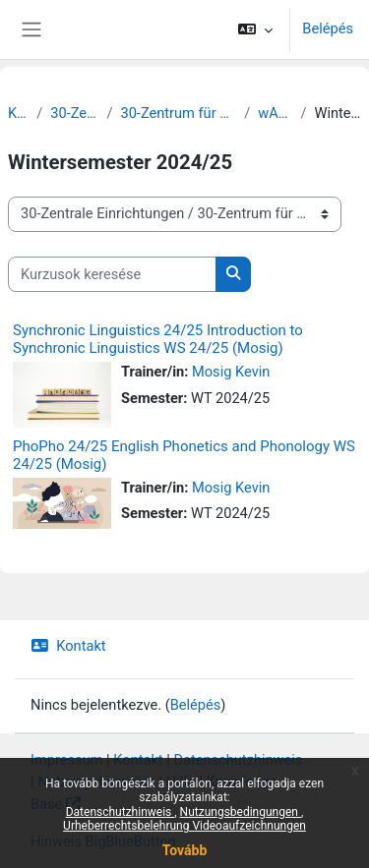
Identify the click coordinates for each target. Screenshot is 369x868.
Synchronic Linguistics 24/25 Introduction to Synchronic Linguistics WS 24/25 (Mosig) (158, 339)
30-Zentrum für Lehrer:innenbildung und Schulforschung (178, 113)
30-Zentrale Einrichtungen (74, 113)
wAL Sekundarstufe (275, 113)
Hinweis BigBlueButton (103, 841)
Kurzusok (18, 113)
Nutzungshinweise (96, 781)
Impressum (67, 760)
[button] (255, 29)
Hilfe (181, 781)
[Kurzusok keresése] (112, 274)
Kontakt (68, 646)
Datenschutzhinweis (238, 760)
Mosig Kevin (231, 372)
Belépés (328, 29)
